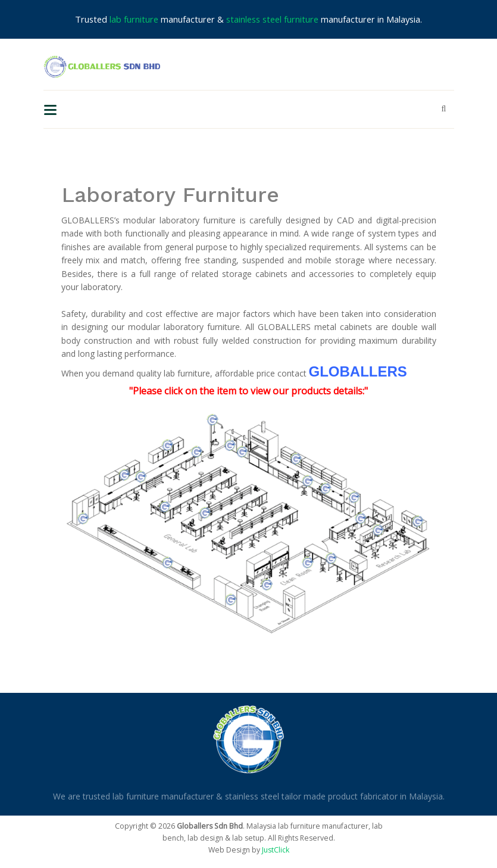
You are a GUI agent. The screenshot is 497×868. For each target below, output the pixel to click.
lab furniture (134, 19)
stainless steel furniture (272, 19)
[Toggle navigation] (50, 109)
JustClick (276, 850)
